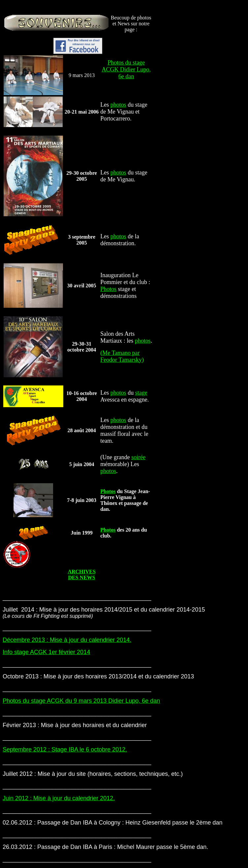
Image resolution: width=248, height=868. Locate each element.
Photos (108, 289)
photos (118, 105)
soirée (138, 457)
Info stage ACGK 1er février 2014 (46, 652)
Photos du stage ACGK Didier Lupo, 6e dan (126, 69)
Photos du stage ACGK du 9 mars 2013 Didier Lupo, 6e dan (81, 701)
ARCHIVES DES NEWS (81, 575)
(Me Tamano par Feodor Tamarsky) (122, 356)
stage (141, 393)
